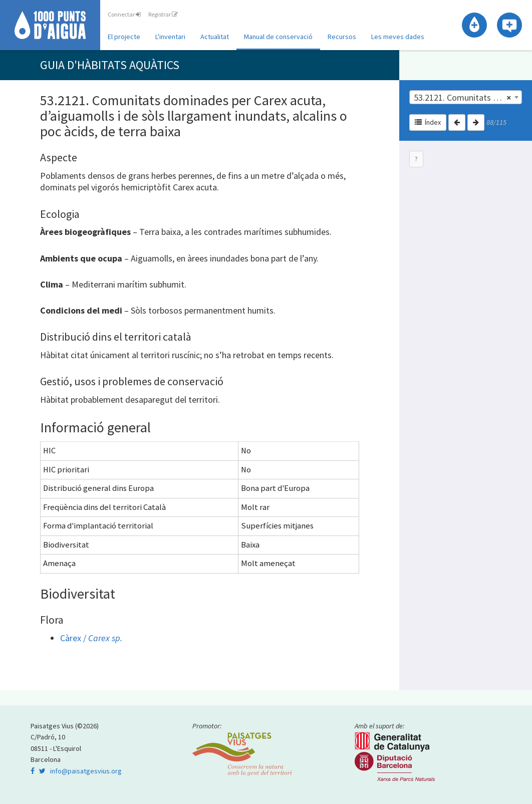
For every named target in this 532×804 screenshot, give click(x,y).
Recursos (342, 37)
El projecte (124, 37)
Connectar (124, 14)
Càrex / (91, 638)
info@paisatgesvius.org (86, 771)
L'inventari (170, 37)
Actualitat (215, 37)
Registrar (163, 14)
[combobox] (466, 97)
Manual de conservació (278, 37)
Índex (428, 122)
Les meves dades (398, 37)
